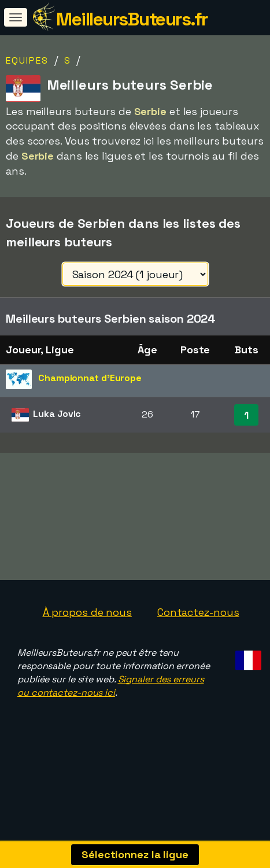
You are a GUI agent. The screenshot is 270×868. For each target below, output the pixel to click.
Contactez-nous (198, 612)
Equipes (27, 60)
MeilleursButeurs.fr (132, 19)
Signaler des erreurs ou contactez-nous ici (111, 686)
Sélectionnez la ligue (135, 854)
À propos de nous (87, 612)
